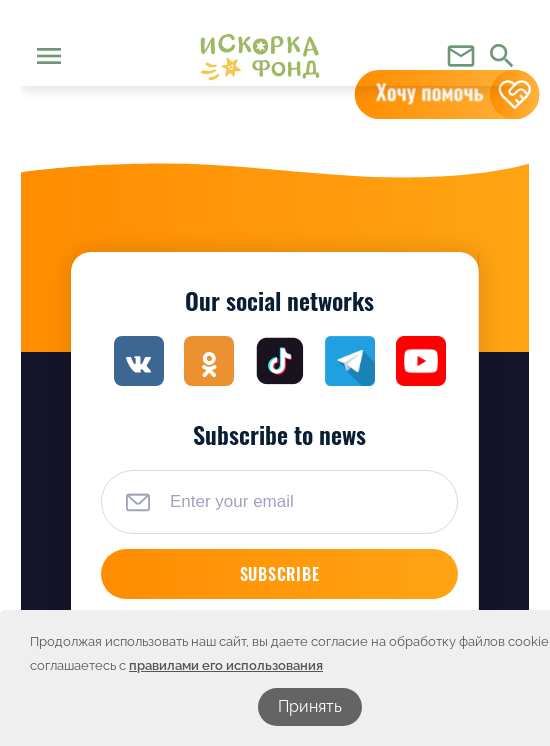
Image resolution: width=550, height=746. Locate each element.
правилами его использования (226, 665)
